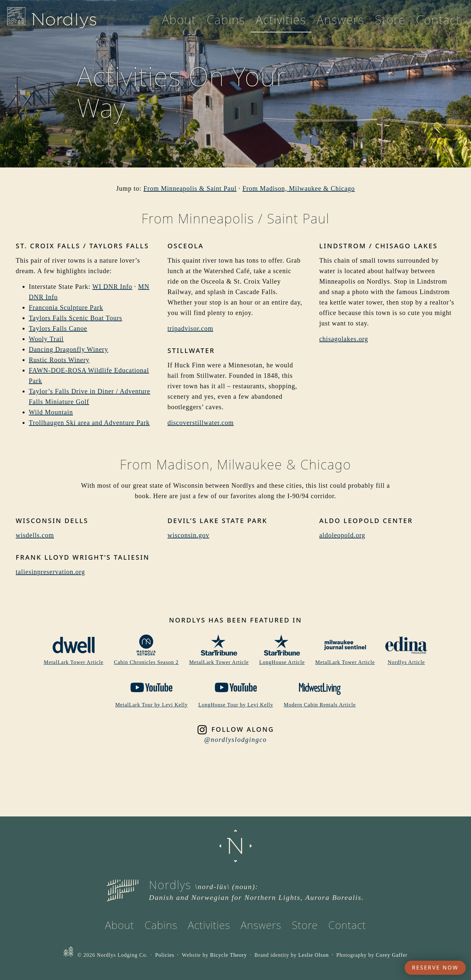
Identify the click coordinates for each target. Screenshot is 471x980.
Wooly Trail (46, 339)
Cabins (226, 24)
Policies (165, 955)
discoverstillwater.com (201, 423)
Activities (281, 24)
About (179, 24)
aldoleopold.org (342, 535)
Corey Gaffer (392, 955)
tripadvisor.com (190, 328)
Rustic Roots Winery (59, 360)
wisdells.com (35, 535)
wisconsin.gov (188, 535)
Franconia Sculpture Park (66, 307)
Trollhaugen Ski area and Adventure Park (89, 423)
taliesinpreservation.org (50, 572)
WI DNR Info (112, 287)
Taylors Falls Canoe (58, 328)
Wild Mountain (51, 412)
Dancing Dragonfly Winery (69, 349)
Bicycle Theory (228, 955)
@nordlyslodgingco (235, 740)
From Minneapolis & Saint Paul (190, 188)
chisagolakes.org (344, 339)
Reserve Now (435, 968)
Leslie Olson (314, 955)
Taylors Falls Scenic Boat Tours (76, 318)
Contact (438, 24)
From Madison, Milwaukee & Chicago (299, 188)
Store (390, 24)
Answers (340, 24)
